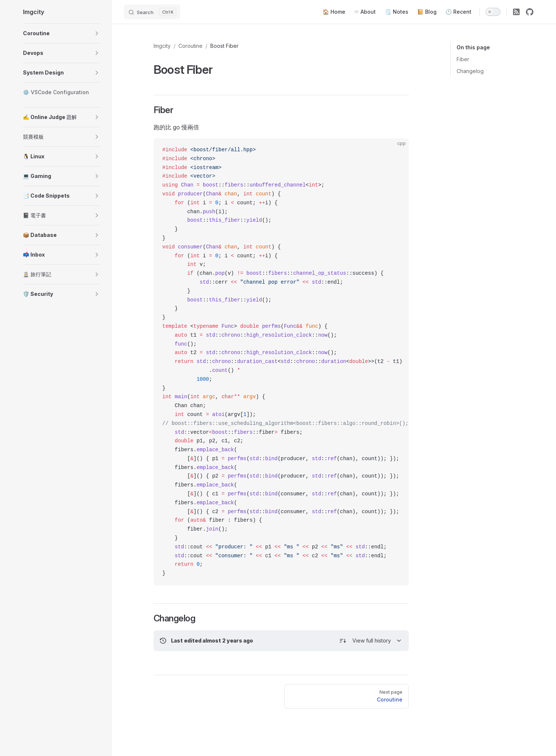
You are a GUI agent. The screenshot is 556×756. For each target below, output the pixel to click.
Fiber (463, 59)
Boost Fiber (224, 46)
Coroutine (190, 46)
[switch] (493, 12)
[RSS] (516, 12)
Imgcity (162, 46)
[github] (530, 12)
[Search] (152, 12)
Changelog (470, 71)
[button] (97, 33)
